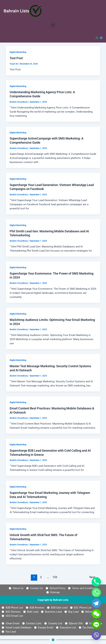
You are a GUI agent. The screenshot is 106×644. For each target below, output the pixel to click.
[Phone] (96, 582)
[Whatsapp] (96, 593)
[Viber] (96, 635)
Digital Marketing (18, 52)
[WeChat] (96, 614)
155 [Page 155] (55, 577)
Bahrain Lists (61, 600)
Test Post (16, 58)
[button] (53, 25)
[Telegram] (96, 603)
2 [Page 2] (41, 577)
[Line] (96, 624)
